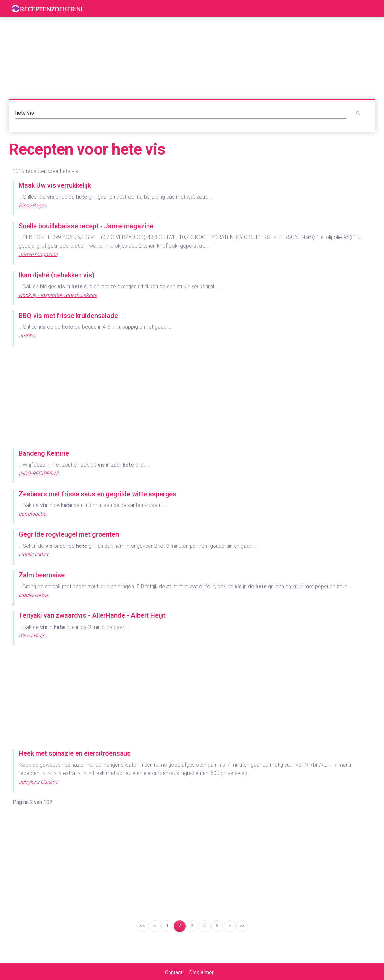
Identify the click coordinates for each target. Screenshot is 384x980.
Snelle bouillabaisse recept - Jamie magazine (86, 226)
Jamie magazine (38, 254)
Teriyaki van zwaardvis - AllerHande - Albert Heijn (92, 615)
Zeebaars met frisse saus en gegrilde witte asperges (98, 494)
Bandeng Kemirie (44, 453)
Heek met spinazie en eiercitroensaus (75, 753)
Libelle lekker (34, 555)
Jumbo (27, 335)
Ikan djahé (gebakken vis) (57, 275)
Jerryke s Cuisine (38, 782)
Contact (174, 973)
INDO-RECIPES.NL (39, 473)
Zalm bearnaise (42, 575)
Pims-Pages (33, 205)
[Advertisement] (192, 398)
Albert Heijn (32, 636)
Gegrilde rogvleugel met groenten (69, 534)
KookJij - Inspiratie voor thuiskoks (58, 295)
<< (142, 926)
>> (242, 926)
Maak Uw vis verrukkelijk (55, 185)
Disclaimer (201, 973)
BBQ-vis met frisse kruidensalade (68, 316)
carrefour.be (32, 514)
